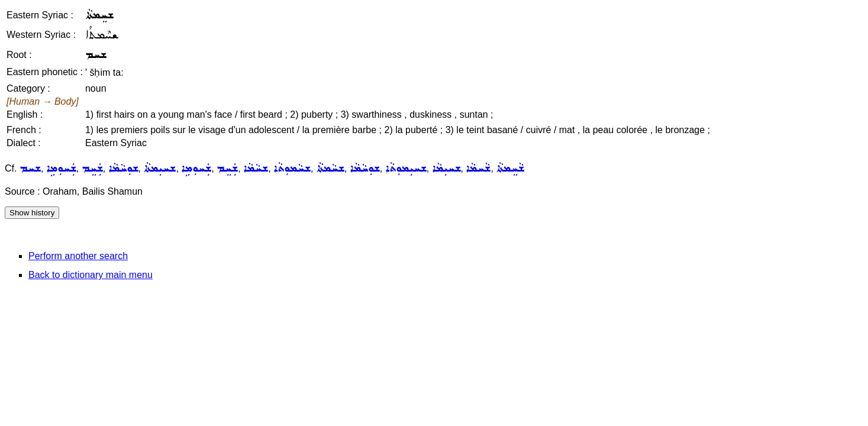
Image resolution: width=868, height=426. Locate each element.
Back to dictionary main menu (91, 275)
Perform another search (78, 256)
